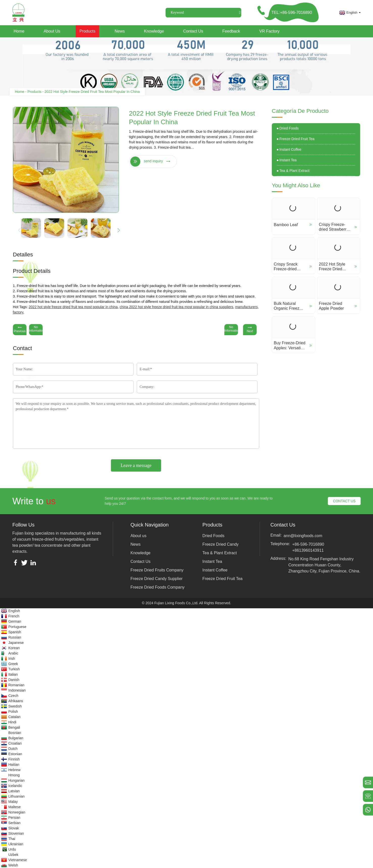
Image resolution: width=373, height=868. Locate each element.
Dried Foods (289, 128)
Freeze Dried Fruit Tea (297, 139)
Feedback (231, 31)
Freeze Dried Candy (220, 544)
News (120, 31)
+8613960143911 (308, 550)
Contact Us (193, 31)
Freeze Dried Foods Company (157, 587)
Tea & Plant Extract (294, 171)
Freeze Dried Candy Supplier (156, 579)
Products (87, 31)
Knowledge (154, 31)
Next (250, 329)
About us (52, 31)
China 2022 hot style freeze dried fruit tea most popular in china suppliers (176, 307)
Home (19, 31)
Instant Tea (288, 160)
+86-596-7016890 (308, 544)
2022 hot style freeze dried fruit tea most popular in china (73, 307)
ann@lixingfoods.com (303, 536)
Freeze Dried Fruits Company (157, 570)
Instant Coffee (290, 149)
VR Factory (270, 31)
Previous (20, 329)
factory (18, 312)
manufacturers (246, 307)
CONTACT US (344, 501)
